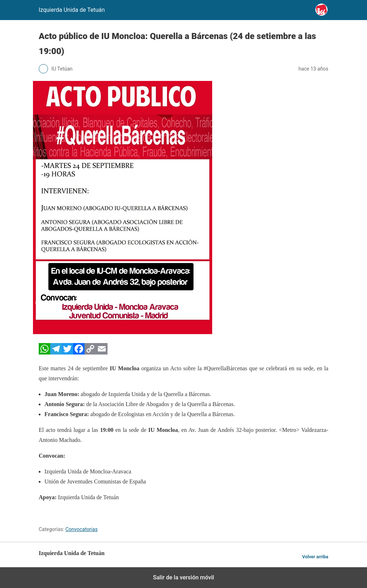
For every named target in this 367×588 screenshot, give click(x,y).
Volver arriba (315, 557)
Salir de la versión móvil (184, 577)
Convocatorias (82, 529)
